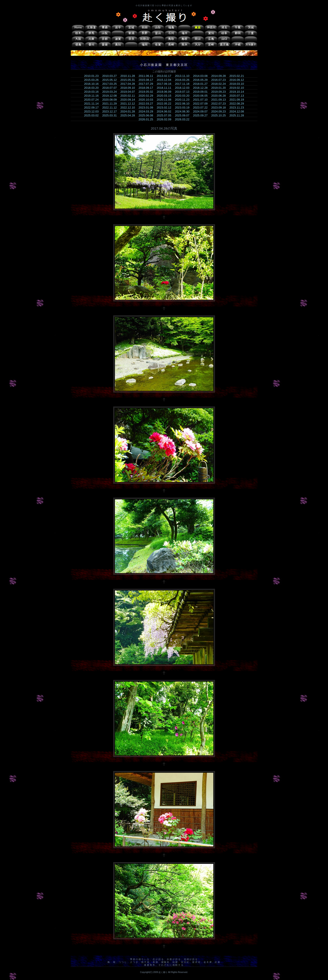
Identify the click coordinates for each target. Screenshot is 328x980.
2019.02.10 (238, 88)
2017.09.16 (165, 84)
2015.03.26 (93, 80)
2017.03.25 (111, 84)
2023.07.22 (202, 107)
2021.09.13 (220, 100)
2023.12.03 (93, 111)
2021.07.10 (202, 100)
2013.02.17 (165, 76)
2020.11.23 (184, 100)
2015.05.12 (111, 80)
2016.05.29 (202, 80)
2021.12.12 (129, 104)
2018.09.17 (147, 88)
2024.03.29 (147, 111)
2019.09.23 (220, 92)
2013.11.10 (184, 76)
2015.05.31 (129, 80)
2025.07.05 (165, 115)
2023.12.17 (111, 111)
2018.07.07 (111, 88)
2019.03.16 (93, 92)
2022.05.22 (165, 104)
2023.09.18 (220, 107)
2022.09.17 (93, 107)
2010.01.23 (93, 76)
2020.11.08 (165, 100)
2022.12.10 (129, 107)
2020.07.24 (93, 100)
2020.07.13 (238, 96)
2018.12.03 (184, 88)
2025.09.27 (202, 115)
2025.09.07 (184, 115)
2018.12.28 (202, 88)
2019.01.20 (220, 88)
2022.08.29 (238, 104)
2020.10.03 (147, 100)
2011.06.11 (147, 76)
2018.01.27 (202, 84)
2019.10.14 (238, 92)
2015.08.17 (147, 80)
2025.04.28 (129, 115)
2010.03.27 (111, 76)
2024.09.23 (220, 111)
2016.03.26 (184, 80)
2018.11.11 (165, 88)
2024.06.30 (184, 111)
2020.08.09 (111, 100)
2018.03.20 (93, 88)
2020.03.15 (165, 96)
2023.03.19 (184, 107)
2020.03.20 (184, 96)
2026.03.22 (184, 119)
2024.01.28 (129, 111)
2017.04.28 (129, 84)
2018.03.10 (238, 84)
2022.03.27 (147, 104)
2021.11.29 (111, 104)
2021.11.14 (93, 104)
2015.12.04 (165, 80)
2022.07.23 (220, 104)
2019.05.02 (147, 92)
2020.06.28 (220, 96)
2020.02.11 (129, 96)
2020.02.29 (147, 96)
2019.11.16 (93, 96)
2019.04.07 (129, 92)
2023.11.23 (238, 107)
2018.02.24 (220, 84)
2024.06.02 (165, 111)
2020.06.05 (202, 96)
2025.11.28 (238, 115)
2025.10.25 (220, 115)
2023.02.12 (165, 107)
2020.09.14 (129, 100)
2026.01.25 (147, 119)
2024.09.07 (202, 111)
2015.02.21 (238, 76)
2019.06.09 (165, 92)
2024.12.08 (238, 111)
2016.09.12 (238, 80)
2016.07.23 (220, 80)
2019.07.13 (184, 92)
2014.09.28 (220, 76)
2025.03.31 (111, 115)
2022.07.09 (202, 104)
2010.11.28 (129, 76)
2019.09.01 (202, 92)
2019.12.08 (111, 96)
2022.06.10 (184, 104)
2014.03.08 (202, 76)
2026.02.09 (165, 119)
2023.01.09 (147, 107)
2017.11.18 (184, 84)
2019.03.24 (111, 92)
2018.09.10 (129, 88)
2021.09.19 (238, 100)
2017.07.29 (147, 84)
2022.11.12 (111, 107)
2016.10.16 (93, 84)
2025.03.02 (93, 115)
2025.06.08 (147, 115)
